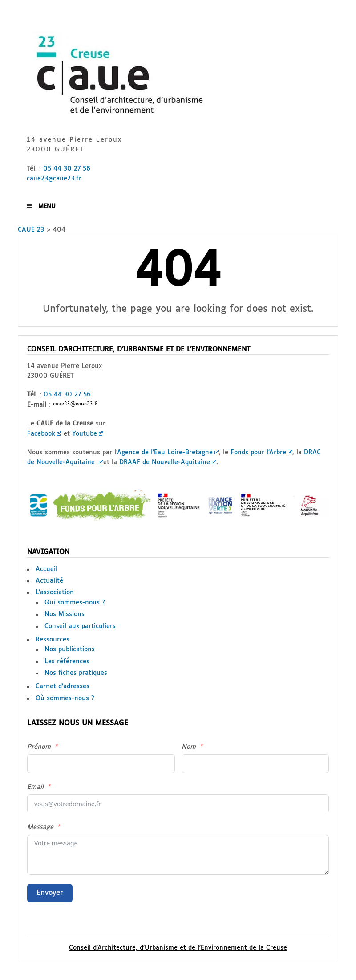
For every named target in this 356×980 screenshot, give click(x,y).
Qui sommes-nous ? (75, 603)
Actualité (49, 581)
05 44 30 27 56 (67, 169)
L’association (55, 592)
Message (40, 827)
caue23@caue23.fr (54, 179)
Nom (189, 747)
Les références (67, 661)
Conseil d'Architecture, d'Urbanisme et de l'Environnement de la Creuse (178, 948)
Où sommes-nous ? (65, 698)
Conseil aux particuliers (80, 626)
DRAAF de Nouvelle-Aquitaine (168, 462)
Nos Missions (65, 614)
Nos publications (70, 649)
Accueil (47, 569)
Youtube (88, 434)
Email (35, 787)
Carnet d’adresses (63, 686)
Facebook (44, 434)
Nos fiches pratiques (76, 673)
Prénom (39, 747)
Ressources (53, 640)
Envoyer (50, 893)
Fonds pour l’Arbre (261, 453)
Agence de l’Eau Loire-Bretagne (168, 453)
